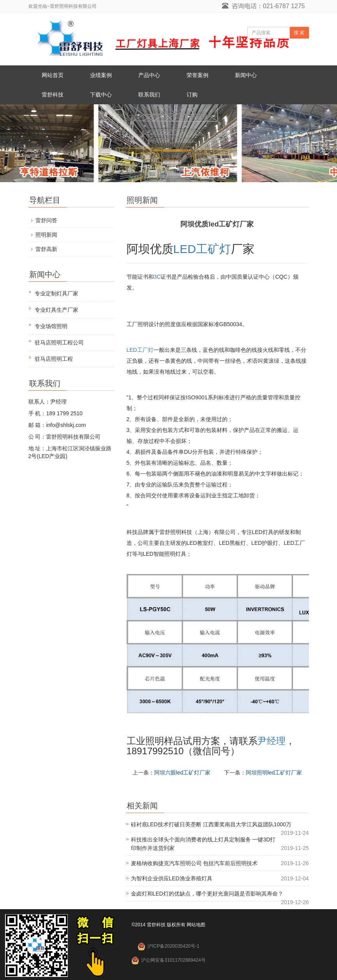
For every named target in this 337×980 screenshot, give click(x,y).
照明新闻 (46, 235)
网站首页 (53, 75)
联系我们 (149, 95)
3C (157, 277)
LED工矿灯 (202, 249)
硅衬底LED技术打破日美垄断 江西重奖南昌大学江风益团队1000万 (211, 824)
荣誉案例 (198, 75)
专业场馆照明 (51, 326)
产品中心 (149, 75)
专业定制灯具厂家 (56, 293)
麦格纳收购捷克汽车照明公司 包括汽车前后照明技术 (194, 863)
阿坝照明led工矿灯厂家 (274, 773)
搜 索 (299, 33)
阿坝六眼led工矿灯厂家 (183, 773)
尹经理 (272, 741)
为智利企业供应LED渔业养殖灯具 (172, 878)
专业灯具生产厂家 (56, 310)
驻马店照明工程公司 (59, 342)
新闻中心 (246, 75)
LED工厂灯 (140, 350)
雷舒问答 (46, 220)
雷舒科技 (53, 95)
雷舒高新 (46, 249)
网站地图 (196, 925)
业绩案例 (101, 75)
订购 (192, 95)
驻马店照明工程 (54, 359)
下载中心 (101, 95)
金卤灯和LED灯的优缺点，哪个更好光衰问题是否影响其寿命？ (207, 894)
